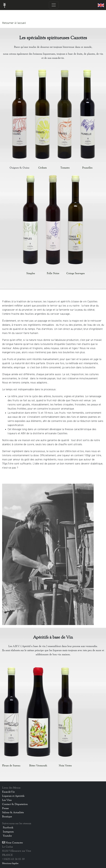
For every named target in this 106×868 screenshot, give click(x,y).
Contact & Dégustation (15, 804)
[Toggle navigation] (54, 5)
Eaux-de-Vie (8, 792)
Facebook (8, 827)
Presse (5, 808)
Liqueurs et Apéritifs (13, 796)
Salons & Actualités (13, 812)
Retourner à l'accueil (14, 23)
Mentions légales (10, 863)
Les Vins (7, 800)
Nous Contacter (13, 843)
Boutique (7, 816)
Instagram (8, 832)
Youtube (7, 836)
